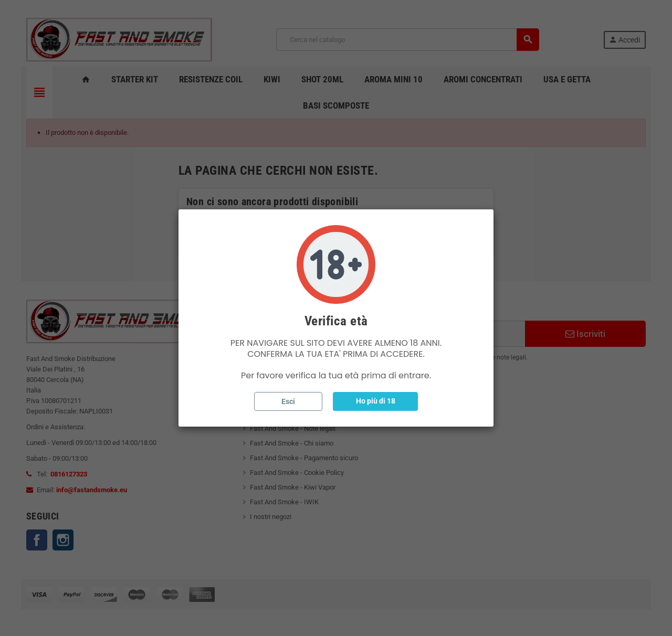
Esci (288, 401)
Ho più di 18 (376, 401)
